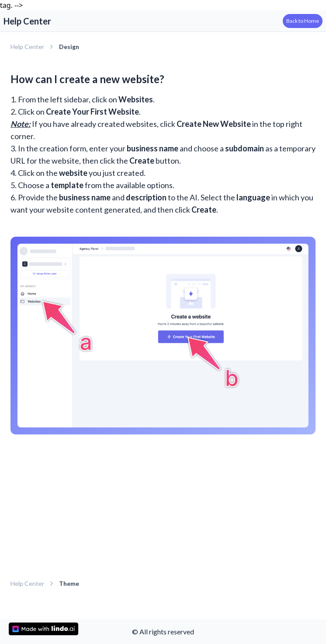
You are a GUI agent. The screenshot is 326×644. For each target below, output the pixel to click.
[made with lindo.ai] (44, 629)
